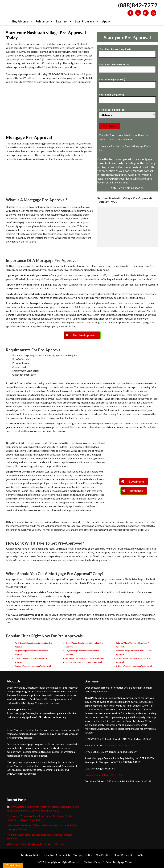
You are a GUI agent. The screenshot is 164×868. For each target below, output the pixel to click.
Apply (106, 21)
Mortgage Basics (31, 855)
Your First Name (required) (127, 52)
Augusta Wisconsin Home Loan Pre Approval (33, 666)
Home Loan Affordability (56, 855)
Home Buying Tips (124, 855)
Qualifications (104, 855)
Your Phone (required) (127, 82)
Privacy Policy (92, 775)
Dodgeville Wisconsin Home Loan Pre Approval (85, 658)
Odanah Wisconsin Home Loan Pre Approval (134, 666)
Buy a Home (20, 21)
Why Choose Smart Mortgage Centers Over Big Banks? (37, 844)
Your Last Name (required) (127, 67)
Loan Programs (85, 21)
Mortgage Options (83, 855)
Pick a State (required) (127, 112)
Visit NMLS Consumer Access (119, 745)
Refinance (42, 21)
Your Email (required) (127, 97)
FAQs (140, 855)
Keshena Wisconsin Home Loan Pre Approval (84, 662)
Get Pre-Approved (85, 335)
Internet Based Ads (113, 775)
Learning (62, 21)
